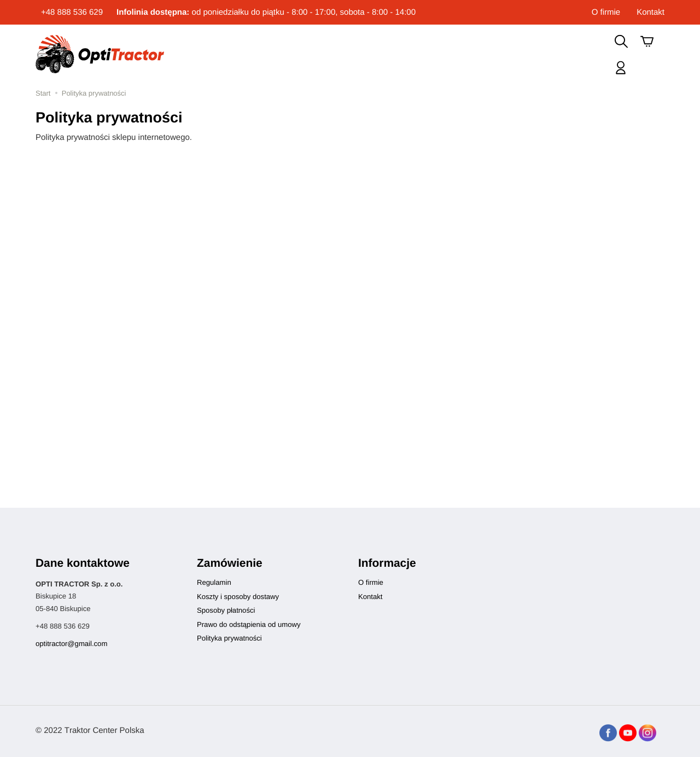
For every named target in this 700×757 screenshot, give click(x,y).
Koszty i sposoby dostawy (238, 597)
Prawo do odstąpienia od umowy (249, 624)
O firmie (606, 12)
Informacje (387, 563)
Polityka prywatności (229, 638)
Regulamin (214, 582)
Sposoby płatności (226, 610)
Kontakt (651, 12)
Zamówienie (230, 563)
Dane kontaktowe (83, 563)
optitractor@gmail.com (71, 644)
